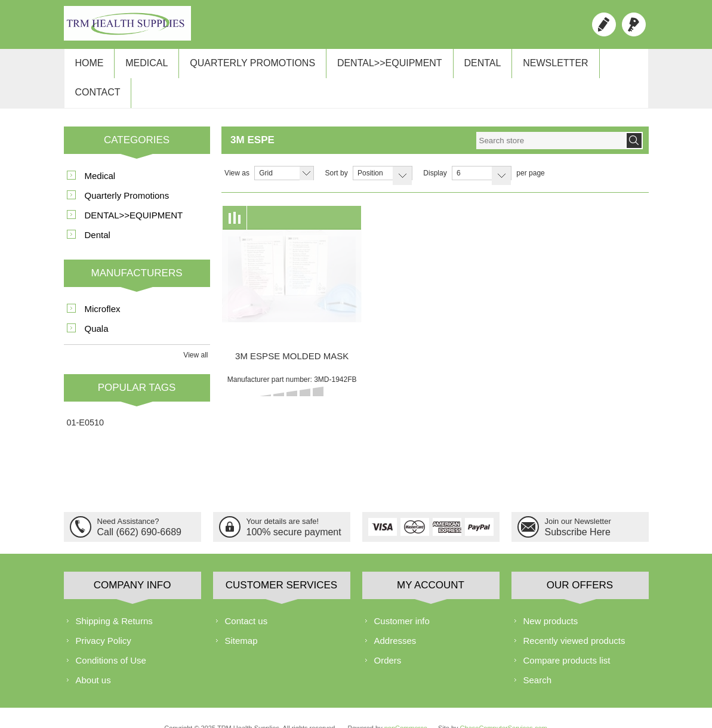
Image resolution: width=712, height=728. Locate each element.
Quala (97, 305)
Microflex (103, 286)
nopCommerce (406, 705)
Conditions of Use (111, 637)
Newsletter (536, 67)
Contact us (246, 598)
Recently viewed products (574, 617)
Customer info (402, 598)
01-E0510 (85, 399)
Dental (467, 67)
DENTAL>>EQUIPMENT (377, 67)
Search (538, 657)
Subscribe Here (578, 508)
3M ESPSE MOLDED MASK (292, 333)
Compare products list (567, 637)
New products (551, 598)
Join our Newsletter (578, 498)
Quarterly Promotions (244, 67)
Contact (610, 67)
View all (195, 332)
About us (93, 657)
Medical (142, 67)
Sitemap (241, 617)
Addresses (395, 617)
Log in (634, 24)
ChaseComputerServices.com (504, 705)
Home (88, 67)
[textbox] (551, 117)
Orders (388, 637)
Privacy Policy (104, 617)
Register (604, 24)
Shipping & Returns (114, 598)
